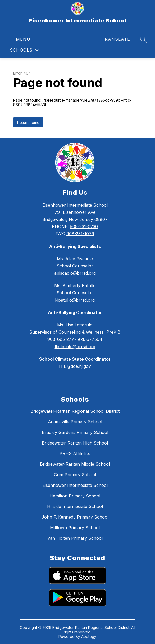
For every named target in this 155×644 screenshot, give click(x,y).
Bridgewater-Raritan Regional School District (75, 411)
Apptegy (89, 636)
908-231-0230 (84, 226)
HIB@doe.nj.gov (75, 366)
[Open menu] (19, 39)
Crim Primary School (75, 475)
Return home (28, 122)
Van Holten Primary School (75, 538)
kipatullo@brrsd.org (75, 300)
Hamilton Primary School (75, 496)
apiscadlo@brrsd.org (75, 273)
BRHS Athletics (75, 453)
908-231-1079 (80, 234)
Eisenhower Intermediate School (75, 485)
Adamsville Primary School (75, 422)
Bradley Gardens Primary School (75, 432)
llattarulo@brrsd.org (75, 347)
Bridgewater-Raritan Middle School (75, 464)
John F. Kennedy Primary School (75, 517)
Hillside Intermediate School (75, 506)
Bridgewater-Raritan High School (75, 443)
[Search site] (143, 39)
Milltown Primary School (75, 528)
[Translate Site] (119, 39)
